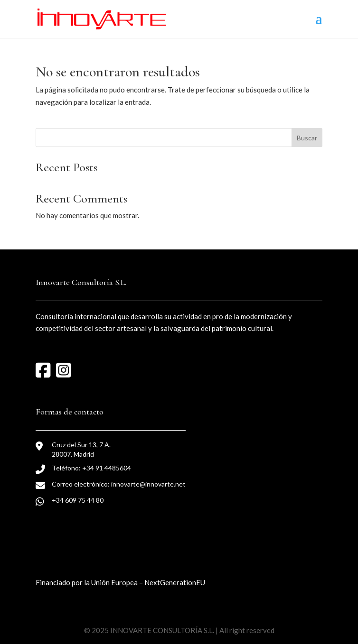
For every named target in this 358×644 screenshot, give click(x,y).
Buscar (307, 138)
